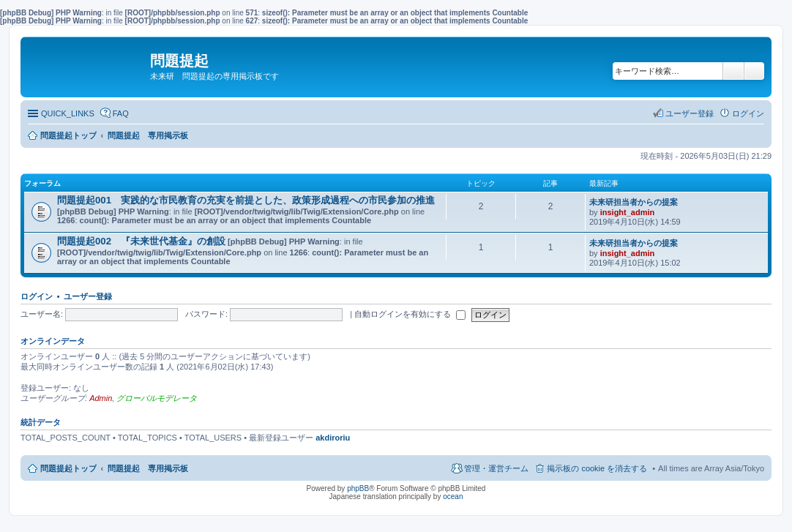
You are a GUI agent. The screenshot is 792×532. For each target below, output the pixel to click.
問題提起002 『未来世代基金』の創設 (141, 241)
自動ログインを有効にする (410, 314)
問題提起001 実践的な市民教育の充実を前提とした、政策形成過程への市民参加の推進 (246, 200)
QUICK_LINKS (68, 113)
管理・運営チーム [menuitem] (496, 468)
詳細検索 (754, 71)
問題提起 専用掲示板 (148, 468)
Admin (101, 398)
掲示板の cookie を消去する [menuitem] (597, 468)
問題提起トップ (68, 468)
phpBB (358, 488)
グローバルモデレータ (157, 398)
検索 (733, 71)
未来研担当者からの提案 (634, 202)
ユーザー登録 (88, 296)
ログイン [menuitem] (748, 113)
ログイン (37, 296)
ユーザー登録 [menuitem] (690, 113)
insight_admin (628, 212)
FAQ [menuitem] (121, 113)
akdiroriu (333, 438)
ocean (453, 497)
